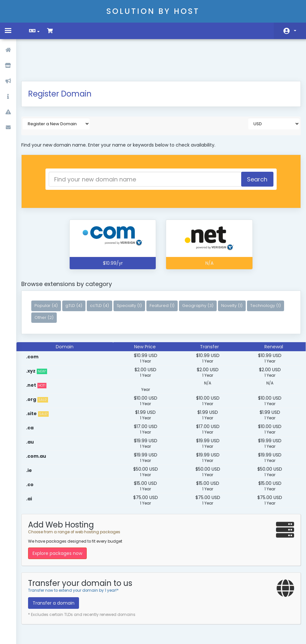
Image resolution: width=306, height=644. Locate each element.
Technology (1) (54, 285)
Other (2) (87, 285)
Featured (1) (167, 273)
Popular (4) (51, 273)
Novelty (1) (236, 273)
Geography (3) (202, 273)
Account (295, 31)
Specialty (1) (134, 273)
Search (253, 147)
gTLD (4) (78, 273)
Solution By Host (153, 11)
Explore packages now (62, 521)
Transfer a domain (58, 571)
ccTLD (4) (104, 273)
